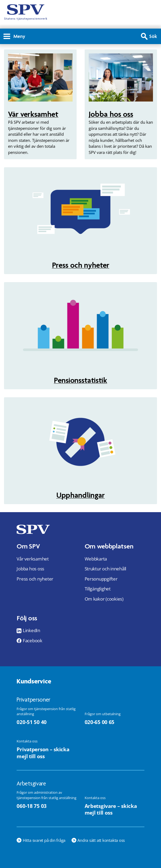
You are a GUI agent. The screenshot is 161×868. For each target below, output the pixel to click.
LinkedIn (31, 630)
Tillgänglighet (98, 589)
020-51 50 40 (32, 722)
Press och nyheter (81, 265)
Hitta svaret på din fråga (44, 840)
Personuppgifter (101, 579)
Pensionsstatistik (80, 380)
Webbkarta (96, 559)
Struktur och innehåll (106, 569)
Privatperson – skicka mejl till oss (43, 753)
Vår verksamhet (33, 114)
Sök (153, 36)
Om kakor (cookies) (104, 599)
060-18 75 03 (32, 806)
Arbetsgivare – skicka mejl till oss (111, 809)
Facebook (33, 641)
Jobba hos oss (111, 114)
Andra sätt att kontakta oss (101, 840)
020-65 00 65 (100, 722)
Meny (14, 36)
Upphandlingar (80, 495)
